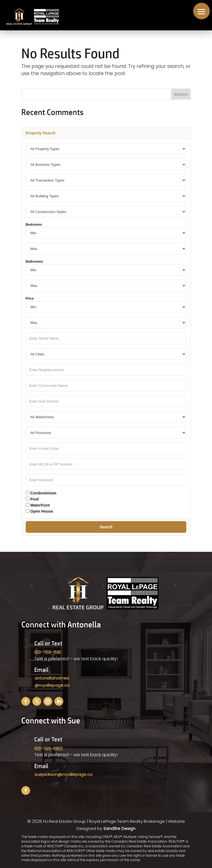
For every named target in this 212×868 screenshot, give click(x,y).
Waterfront (38, 505)
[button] (201, 11)
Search (106, 527)
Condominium (41, 493)
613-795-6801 (48, 749)
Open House (39, 511)
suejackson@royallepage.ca (63, 774)
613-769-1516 (48, 652)
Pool (32, 499)
